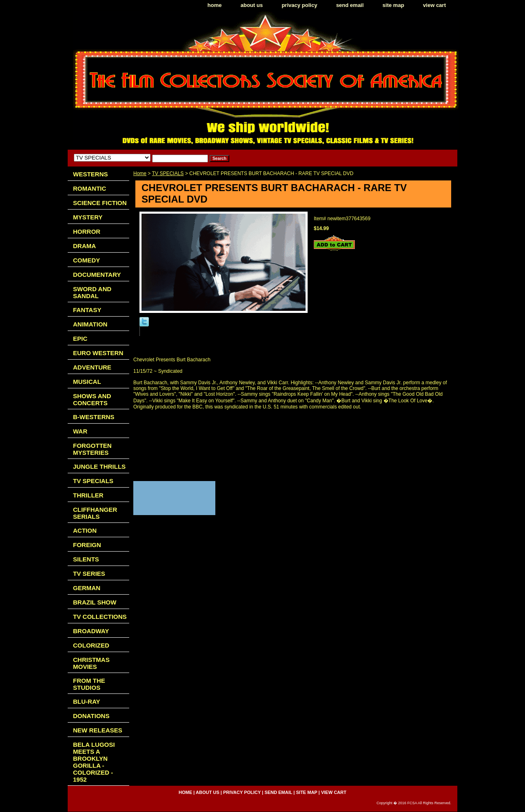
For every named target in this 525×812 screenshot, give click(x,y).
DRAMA (84, 246)
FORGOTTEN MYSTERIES (92, 449)
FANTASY (87, 310)
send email (350, 5)
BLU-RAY (87, 701)
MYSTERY (88, 217)
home (215, 5)
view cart (434, 5)
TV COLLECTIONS (100, 617)
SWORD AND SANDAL (92, 292)
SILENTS (86, 559)
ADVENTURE (92, 367)
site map (394, 5)
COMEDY (87, 260)
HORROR (87, 232)
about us (252, 5)
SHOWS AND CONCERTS (92, 399)
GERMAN (87, 588)
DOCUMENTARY (97, 275)
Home (140, 173)
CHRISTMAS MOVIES (91, 663)
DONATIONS (91, 716)
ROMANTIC (90, 188)
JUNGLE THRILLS (99, 466)
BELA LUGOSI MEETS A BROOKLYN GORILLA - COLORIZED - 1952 (94, 762)
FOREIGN (87, 545)
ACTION (85, 530)
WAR (80, 431)
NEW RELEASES (98, 730)
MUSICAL (87, 382)
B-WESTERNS (94, 417)
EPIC (80, 339)
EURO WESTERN (98, 353)
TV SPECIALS (168, 173)
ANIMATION (90, 324)
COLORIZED (91, 645)
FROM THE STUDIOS (89, 684)
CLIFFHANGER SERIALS (95, 513)
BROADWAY (91, 631)
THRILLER (88, 495)
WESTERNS (90, 174)
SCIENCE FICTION (100, 203)
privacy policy (300, 5)
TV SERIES (89, 574)
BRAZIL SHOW (95, 602)
